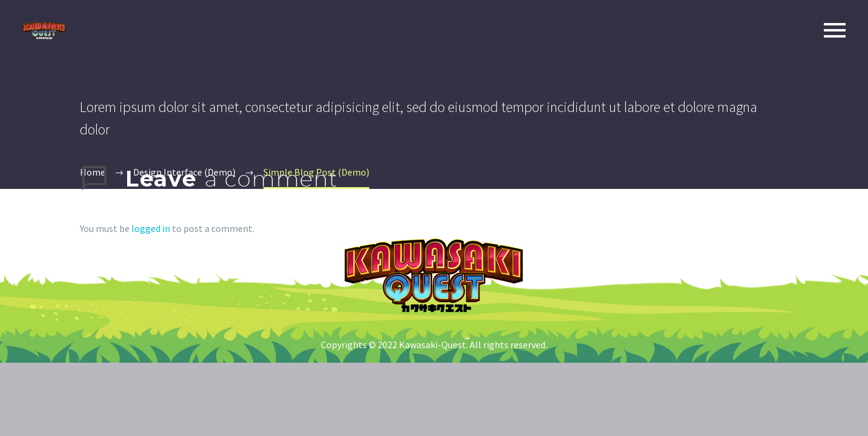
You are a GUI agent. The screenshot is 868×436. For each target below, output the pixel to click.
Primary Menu (835, 30)
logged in (151, 228)
